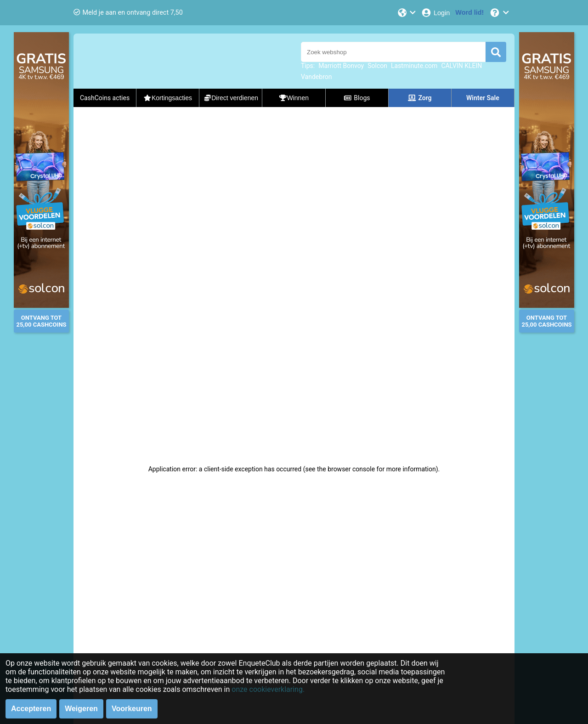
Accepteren (31, 709)
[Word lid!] (469, 13)
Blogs (357, 98)
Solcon (377, 66)
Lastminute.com (414, 66)
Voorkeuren (132, 709)
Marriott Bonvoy (341, 66)
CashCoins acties (105, 98)
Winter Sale (483, 98)
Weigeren (81, 709)
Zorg (420, 98)
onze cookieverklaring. (268, 689)
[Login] (435, 13)
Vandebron (316, 77)
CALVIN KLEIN (461, 66)
